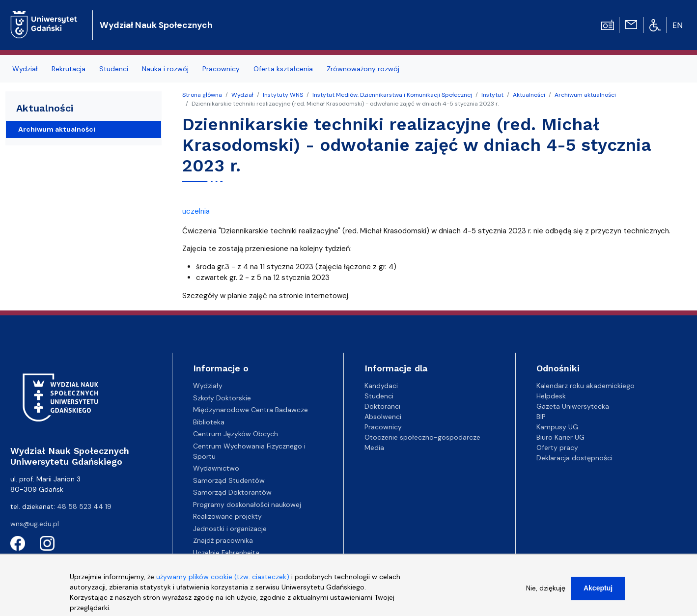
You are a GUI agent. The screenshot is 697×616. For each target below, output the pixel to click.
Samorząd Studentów (229, 480)
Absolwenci (383, 417)
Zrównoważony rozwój (363, 69)
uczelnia (196, 211)
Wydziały (208, 386)
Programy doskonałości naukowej (247, 504)
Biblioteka (209, 422)
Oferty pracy (557, 448)
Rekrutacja (69, 69)
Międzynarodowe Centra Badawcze (251, 410)
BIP (541, 417)
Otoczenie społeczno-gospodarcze (422, 437)
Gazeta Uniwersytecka (573, 406)
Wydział (25, 69)
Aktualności (529, 95)
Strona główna (202, 95)
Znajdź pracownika (223, 540)
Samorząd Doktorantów (232, 492)
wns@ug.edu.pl (35, 524)
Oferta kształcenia (283, 69)
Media (374, 448)
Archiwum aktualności (585, 95)
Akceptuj (598, 594)
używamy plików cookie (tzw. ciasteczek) (223, 583)
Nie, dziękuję (546, 594)
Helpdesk (551, 396)
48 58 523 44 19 (84, 506)
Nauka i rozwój (165, 69)
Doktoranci (382, 406)
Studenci (114, 69)
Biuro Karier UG (560, 437)
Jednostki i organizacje (230, 529)
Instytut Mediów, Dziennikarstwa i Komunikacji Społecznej (392, 95)
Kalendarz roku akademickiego (585, 386)
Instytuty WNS (283, 95)
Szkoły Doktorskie (222, 398)
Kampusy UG (557, 427)
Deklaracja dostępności (574, 458)
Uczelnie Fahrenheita (226, 553)
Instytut (492, 95)
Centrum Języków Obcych (236, 434)
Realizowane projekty (227, 516)
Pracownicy (221, 69)
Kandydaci (381, 386)
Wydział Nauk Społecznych (156, 25)
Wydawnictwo (216, 468)
